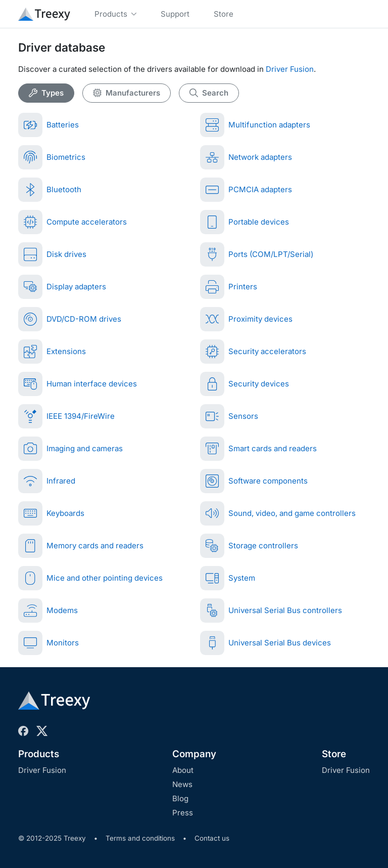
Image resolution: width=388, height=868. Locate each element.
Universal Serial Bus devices (265, 643)
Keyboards (51, 513)
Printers (229, 287)
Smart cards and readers (258, 449)
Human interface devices (78, 384)
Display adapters (62, 287)
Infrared (47, 481)
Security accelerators (253, 352)
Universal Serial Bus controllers (271, 611)
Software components (254, 481)
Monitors (48, 643)
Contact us (212, 838)
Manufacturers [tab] (127, 93)
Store (334, 754)
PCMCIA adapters (246, 190)
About (183, 770)
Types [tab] (46, 93)
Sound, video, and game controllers (278, 513)
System (228, 578)
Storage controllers (249, 546)
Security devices (245, 384)
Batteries (48, 125)
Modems (48, 611)
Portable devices (245, 222)
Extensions (52, 352)
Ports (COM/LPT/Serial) (257, 254)
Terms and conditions (140, 838)
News (182, 784)
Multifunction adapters (255, 125)
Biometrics (52, 157)
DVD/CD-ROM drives (70, 319)
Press (183, 813)
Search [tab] (209, 93)
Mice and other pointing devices (90, 578)
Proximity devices (246, 319)
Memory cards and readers (81, 546)
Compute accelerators (72, 222)
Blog (180, 798)
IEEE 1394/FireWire (66, 416)
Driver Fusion (290, 69)
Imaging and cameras (70, 449)
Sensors (229, 416)
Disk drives (52, 254)
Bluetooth (50, 190)
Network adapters (246, 157)
